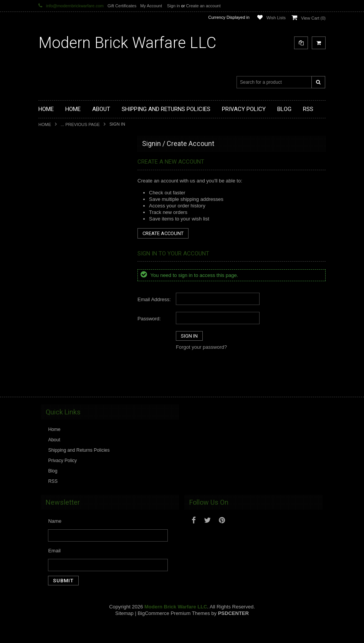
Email (54, 569)
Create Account (163, 233)
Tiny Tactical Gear (61, 356)
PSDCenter (233, 632)
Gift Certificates (122, 6)
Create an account (204, 6)
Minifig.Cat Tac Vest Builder (71, 265)
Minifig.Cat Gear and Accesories (76, 292)
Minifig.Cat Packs (61, 318)
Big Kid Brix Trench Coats (69, 331)
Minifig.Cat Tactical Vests (69, 252)
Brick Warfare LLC (127, 43)
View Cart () (313, 18)
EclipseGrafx (56, 370)
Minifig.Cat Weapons (64, 239)
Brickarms (53, 161)
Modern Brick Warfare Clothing (74, 383)
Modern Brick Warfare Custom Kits (78, 187)
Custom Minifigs (59, 226)
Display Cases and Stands (70, 174)
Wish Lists (276, 18)
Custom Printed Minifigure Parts (75, 214)
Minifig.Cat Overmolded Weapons (77, 305)
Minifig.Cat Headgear (65, 278)
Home (45, 124)
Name (55, 539)
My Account (151, 6)
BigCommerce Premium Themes (174, 632)
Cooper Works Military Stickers (74, 343)
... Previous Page (80, 124)
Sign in (174, 6)
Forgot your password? (201, 347)
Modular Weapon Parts (67, 201)
